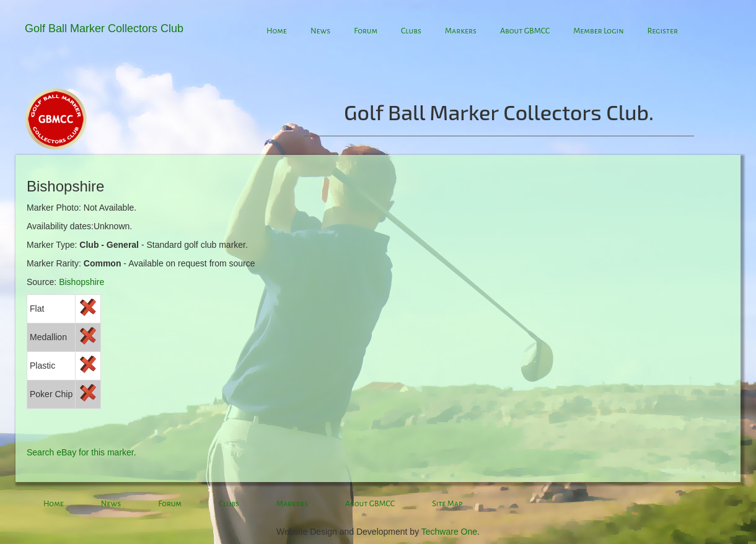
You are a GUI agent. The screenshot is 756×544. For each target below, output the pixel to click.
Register (662, 31)
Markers (461, 31)
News (320, 31)
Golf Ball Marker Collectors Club (104, 29)
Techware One (449, 532)
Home (277, 31)
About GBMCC (525, 31)
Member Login (598, 31)
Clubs (411, 31)
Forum (366, 31)
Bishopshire (81, 282)
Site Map (447, 504)
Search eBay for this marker (80, 452)
